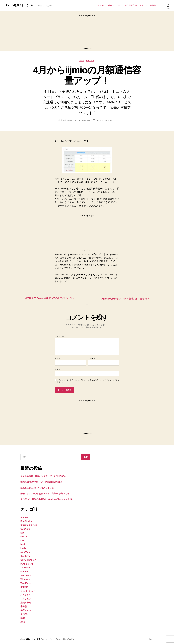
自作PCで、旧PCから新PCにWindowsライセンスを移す (50, 499)
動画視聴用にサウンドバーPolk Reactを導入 (44, 482)
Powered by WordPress (68, 638)
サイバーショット (30, 590)
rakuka (69, 121)
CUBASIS (26, 529)
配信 (23, 617)
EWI (23, 532)
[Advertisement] (87, 32)
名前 (58, 359)
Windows (25, 578)
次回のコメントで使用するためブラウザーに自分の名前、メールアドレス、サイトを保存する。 (88, 381)
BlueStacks (27, 521)
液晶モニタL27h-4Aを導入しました (39, 488)
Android (25, 517)
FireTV (24, 536)
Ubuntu (24, 571)
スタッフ (143, 5)
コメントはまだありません (106, 121)
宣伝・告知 (26, 601)
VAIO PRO (26, 574)
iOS (22, 540)
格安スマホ (91, 61)
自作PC (24, 613)
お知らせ (102, 5)
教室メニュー (114, 5)
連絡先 (153, 5)
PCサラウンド (28, 563)
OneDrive (25, 555)
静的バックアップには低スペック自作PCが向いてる (48, 494)
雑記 (23, 620)
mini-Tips (25, 552)
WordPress (26, 582)
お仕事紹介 (130, 5)
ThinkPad (26, 567)
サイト (57, 369)
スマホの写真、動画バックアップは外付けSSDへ (46, 476)
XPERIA (25, 586)
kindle (24, 548)
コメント (59, 337)
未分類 (82, 61)
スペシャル (26, 594)
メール (92, 359)
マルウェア (26, 597)
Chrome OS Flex (29, 525)
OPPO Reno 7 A (29, 559)
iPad (23, 544)
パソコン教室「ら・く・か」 (21, 5)
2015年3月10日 (84, 121)
